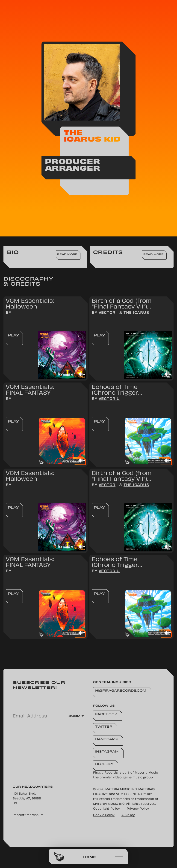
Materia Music (146, 773)
